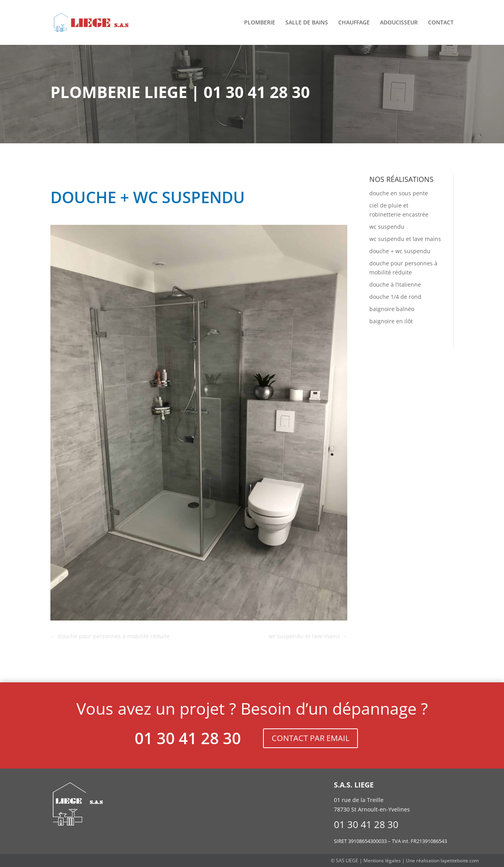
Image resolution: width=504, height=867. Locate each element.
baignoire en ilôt (391, 321)
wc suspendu (387, 227)
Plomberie (260, 23)
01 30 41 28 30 (188, 738)
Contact (441, 23)
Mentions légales (382, 861)
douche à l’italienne (395, 284)
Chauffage (354, 23)
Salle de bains (307, 23)
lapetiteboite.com (460, 861)
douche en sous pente (399, 193)
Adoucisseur (399, 23)
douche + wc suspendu (400, 251)
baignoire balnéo (392, 309)
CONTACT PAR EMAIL (310, 738)
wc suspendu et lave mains (405, 239)
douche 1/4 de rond (395, 297)
